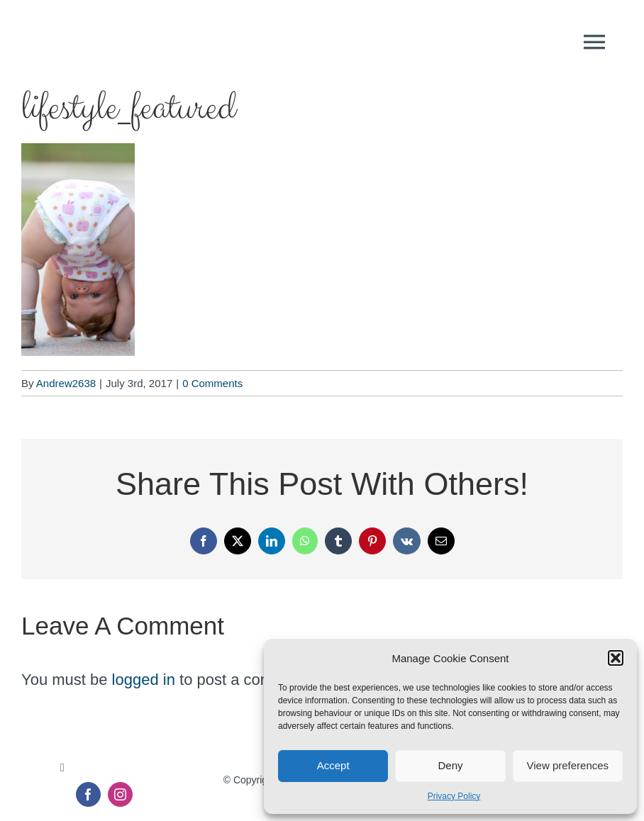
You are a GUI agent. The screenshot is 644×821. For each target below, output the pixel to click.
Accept (333, 765)
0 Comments (212, 383)
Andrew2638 (66, 383)
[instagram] (120, 794)
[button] (616, 658)
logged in (144, 680)
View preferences (568, 765)
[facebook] (88, 794)
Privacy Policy (454, 796)
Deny (450, 765)
